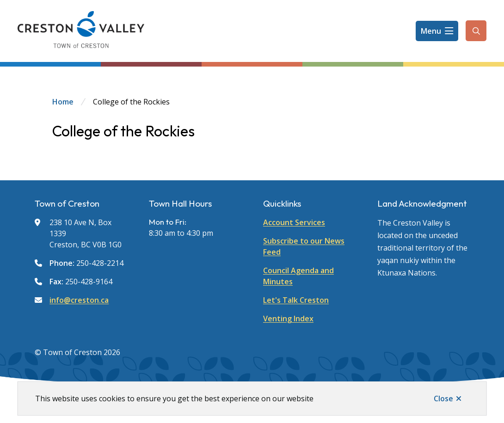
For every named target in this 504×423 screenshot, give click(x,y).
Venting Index (288, 319)
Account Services (294, 222)
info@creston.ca (79, 300)
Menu (431, 31)
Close (443, 398)
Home (63, 102)
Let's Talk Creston (296, 300)
